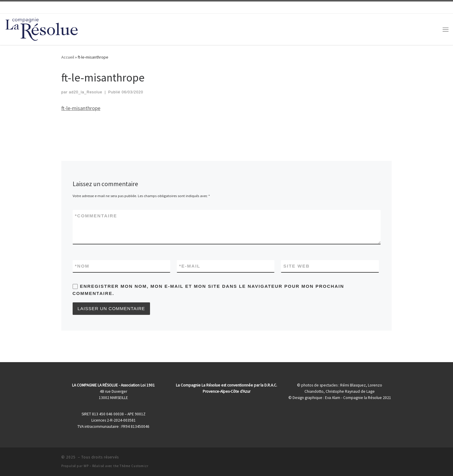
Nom (82, 266)
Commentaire (96, 216)
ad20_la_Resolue (86, 92)
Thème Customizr (134, 466)
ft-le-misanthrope (81, 108)
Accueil (68, 57)
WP (86, 466)
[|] (42, 28)
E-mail (190, 266)
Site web (297, 266)
